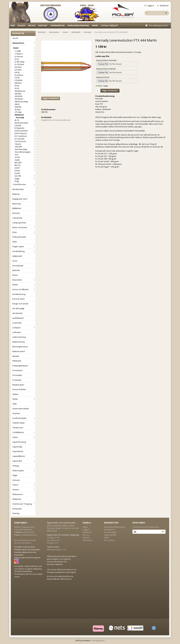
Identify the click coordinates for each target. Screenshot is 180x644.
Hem (13, 25)
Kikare (15, 275)
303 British (25, 99)
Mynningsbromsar (20, 347)
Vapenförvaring (19, 442)
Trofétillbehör (24, 432)
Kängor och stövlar (20, 304)
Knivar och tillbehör (24, 289)
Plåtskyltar (17, 361)
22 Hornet (25, 56)
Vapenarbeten (57, 25)
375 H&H (25, 112)
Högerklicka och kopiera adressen (56, 120)
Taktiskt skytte (24, 423)
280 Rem (25, 83)
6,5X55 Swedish (25, 131)
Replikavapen (18, 385)
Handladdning (24, 251)
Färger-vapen (24, 246)
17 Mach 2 (25, 54)
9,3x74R (25, 176)
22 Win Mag (25, 62)
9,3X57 (25, 168)
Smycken (16, 413)
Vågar (15, 475)
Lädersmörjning (19, 337)
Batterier (16, 194)
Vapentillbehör (24, 456)
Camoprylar (17, 218)
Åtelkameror (18, 494)
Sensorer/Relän (19, 389)
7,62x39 (25, 144)
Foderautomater (19, 237)
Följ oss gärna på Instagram (27, 558)
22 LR (25, 59)
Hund (15, 261)
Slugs (17, 181)
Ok (163, 531)
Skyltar (15, 394)
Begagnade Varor (20, 199)
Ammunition (24, 43)
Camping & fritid (19, 223)
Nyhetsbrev (88, 540)
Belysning (17, 204)
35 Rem (25, 110)
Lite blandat (17, 313)
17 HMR (25, 51)
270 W (25, 78)
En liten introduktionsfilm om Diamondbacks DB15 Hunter (60, 578)
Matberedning (18, 342)
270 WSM (25, 80)
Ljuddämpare (18, 318)
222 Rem (25, 67)
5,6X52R (25, 125)
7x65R (25, 160)
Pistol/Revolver (24, 184)
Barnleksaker (18, 189)
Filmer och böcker (24, 227)
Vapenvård (24, 461)
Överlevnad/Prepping (78, 25)
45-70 (25, 120)
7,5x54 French (25, 141)
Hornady (20, 117)
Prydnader (17, 380)
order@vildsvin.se (29, 535)
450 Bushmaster (25, 123)
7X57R (25, 157)
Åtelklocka (17, 499)
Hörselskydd (18, 266)
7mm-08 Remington (25, 152)
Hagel (25, 179)
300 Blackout (25, 91)
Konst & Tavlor (19, 299)
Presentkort (17, 370)
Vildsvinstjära (24, 471)
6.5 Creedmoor (25, 136)
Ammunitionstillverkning (114, 527)
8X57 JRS (25, 163)
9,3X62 (25, 171)
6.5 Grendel (25, 139)
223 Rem (25, 70)
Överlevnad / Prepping (24, 504)
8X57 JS (25, 165)
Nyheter (16, 356)
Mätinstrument (19, 351)
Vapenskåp (17, 447)
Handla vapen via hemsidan (27, 550)
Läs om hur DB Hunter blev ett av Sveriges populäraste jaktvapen (62, 571)
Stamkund (163, 5)
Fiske (24, 232)
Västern (24, 490)
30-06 (25, 86)
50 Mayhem (19, 128)
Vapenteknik (18, 451)
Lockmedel (17, 323)
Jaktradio (16, 270)
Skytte (24, 399)
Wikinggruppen (98, 640)
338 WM (25, 107)
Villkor (21, 25)
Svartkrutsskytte (24, 418)
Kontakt (43, 25)
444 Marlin (25, 115)
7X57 (25, 155)
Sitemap (16, 513)
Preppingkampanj (20, 366)
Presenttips (17, 375)
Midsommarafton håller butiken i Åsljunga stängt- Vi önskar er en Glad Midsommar (63, 528)
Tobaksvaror (18, 428)
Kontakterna (109, 530)
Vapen (95, 25)
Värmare (16, 480)
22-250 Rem (25, 64)
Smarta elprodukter (21, 409)
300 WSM (25, 96)
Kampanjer (17, 509)
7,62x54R (25, 147)
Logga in (149, 5)
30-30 (25, 88)
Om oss (32, 25)
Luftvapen (17, 332)
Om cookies (109, 540)
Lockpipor (24, 328)
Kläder (24, 285)
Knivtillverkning (19, 294)
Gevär (24, 48)
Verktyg (16, 466)
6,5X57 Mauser (25, 133)
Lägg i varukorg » (110, 91)
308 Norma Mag (25, 102)
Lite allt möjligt (109, 25)
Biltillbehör (17, 208)
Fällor (15, 242)
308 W (25, 104)
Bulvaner (16, 213)
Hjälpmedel (17, 256)
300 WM (25, 94)
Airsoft (15, 38)
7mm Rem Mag (25, 149)
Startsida (42, 32)
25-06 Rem (25, 75)
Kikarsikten (24, 280)
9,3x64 (17, 173)
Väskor (24, 485)
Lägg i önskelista (51, 98)
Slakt (14, 404)
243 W (25, 72)
